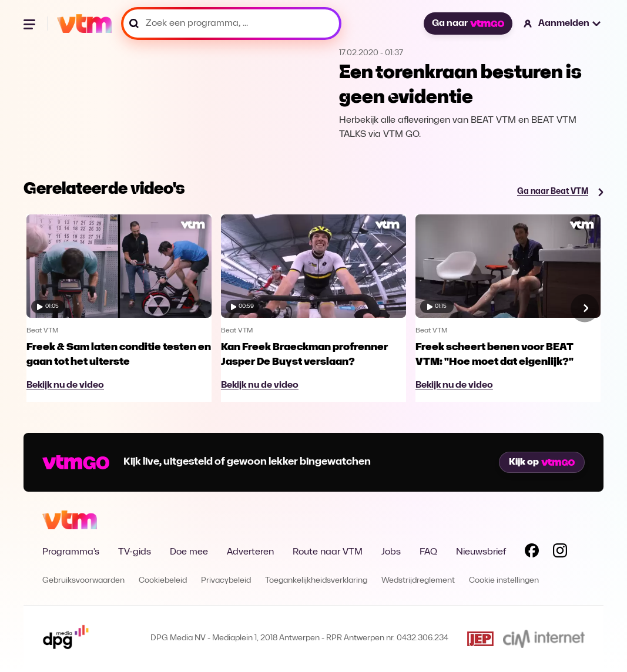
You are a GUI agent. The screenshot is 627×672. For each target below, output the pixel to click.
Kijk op (542, 462)
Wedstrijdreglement (418, 581)
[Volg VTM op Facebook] (532, 553)
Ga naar (468, 23)
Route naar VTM (328, 552)
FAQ (428, 552)
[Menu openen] (31, 23)
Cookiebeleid (163, 581)
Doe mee (189, 552)
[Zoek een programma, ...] (231, 23)
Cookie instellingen (504, 581)
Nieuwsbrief (481, 552)
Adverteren (250, 552)
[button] (563, 23)
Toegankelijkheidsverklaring (316, 581)
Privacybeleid (226, 581)
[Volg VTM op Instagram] (560, 553)
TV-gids (135, 552)
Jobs (391, 552)
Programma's (71, 552)
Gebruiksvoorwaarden (83, 581)
